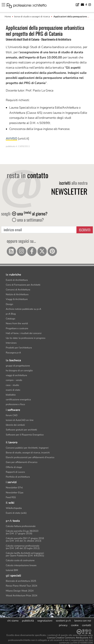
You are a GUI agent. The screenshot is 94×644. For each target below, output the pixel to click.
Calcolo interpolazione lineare (21, 565)
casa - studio (12, 385)
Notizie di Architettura (17, 294)
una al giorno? (30, 214)
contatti (87, 625)
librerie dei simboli (15, 425)
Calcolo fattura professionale (21, 526)
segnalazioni (45, 621)
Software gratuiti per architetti (21, 430)
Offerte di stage (14, 467)
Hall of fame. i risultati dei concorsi (24, 333)
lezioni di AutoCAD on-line (20, 420)
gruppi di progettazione (18, 366)
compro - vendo (14, 380)
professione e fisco (15, 404)
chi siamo (13, 621)
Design (9, 304)
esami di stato (13, 390)
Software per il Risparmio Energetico (25, 435)
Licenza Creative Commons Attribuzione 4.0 (70, 638)
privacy (63, 625)
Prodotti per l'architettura (19, 348)
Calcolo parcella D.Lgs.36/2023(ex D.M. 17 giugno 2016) (22, 532)
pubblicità (28, 621)
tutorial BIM (12, 570)
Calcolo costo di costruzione (20, 560)
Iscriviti (85, 230)
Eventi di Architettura (17, 280)
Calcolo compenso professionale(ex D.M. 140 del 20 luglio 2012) (23, 547)
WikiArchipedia (14, 508)
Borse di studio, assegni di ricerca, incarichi (28, 453)
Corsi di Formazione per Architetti (23, 285)
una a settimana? (28, 220)
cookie (75, 625)
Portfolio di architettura (18, 477)
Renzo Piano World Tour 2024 (22, 586)
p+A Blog (11, 314)
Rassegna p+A (13, 353)
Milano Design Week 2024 (20, 591)
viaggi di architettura (16, 375)
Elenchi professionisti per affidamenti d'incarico (30, 457)
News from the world (17, 323)
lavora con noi (83, 621)
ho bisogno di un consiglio (19, 371)
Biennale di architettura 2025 (21, 581)
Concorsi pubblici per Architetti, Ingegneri (27, 448)
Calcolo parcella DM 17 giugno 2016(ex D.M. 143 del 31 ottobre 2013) (25, 540)
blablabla (11, 395)
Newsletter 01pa (15, 493)
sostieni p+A (63, 621)
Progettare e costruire (17, 328)
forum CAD (12, 415)
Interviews (11, 343)
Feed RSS (11, 497)
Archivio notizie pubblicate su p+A (23, 309)
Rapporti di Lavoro (15, 472)
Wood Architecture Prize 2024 (22, 596)
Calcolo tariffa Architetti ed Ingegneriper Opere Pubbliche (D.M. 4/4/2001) (25, 554)
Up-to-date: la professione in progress (26, 338)
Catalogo (11, 319)
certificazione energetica (18, 400)
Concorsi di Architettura (18, 290)
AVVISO (11, 139)
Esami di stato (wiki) (16, 513)
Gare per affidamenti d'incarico (22, 462)
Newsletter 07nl (14, 488)
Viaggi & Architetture (17, 299)
